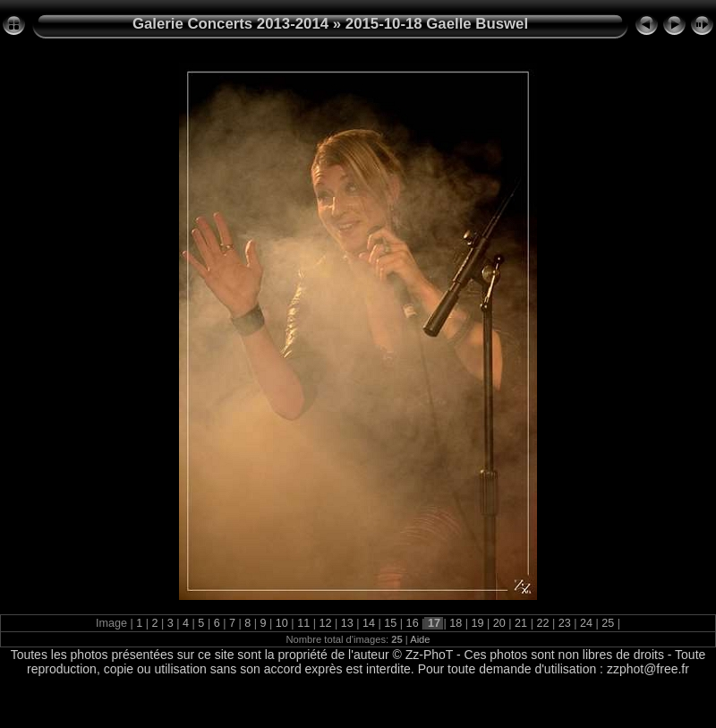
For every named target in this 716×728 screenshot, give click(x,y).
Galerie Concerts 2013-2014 (230, 24)
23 (564, 623)
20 (499, 623)
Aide (420, 639)
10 (281, 623)
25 (608, 623)
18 (456, 623)
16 (412, 623)
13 (347, 623)
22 (543, 623)
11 (304, 623)
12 (325, 623)
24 (587, 623)
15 (391, 623)
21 (521, 623)
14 (369, 623)
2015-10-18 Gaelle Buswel (437, 24)
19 (477, 623)
